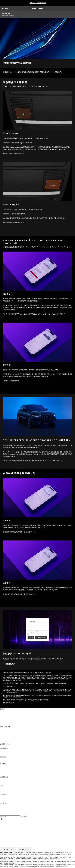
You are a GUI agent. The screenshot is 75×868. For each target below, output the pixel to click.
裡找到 (19, 680)
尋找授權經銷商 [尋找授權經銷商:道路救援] (6, 801)
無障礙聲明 (4, 833)
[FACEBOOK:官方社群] (5, 812)
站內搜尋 (24, 817)
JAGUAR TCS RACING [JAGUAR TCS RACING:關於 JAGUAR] (9, 735)
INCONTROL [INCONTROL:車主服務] (5, 768)
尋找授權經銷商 (6, 824)
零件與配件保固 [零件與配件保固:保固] (6, 790)
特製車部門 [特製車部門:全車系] (4, 720)
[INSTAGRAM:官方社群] (6, 805)
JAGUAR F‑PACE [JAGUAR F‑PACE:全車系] (7, 711)
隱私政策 (3, 830)
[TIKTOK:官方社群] (4, 808)
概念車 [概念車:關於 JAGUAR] (2, 733)
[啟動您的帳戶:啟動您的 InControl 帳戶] (9, 664)
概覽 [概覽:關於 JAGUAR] (2, 729)
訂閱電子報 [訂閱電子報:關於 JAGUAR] (4, 740)
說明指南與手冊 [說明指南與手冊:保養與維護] (6, 781)
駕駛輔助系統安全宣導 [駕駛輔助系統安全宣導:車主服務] (8, 775)
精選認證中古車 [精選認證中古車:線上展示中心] (6, 746)
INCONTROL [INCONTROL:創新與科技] (5, 751)
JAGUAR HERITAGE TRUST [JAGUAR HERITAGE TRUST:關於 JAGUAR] (11, 742)
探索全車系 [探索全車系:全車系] (4, 722)
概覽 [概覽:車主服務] (2, 766)
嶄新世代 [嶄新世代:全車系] (3, 724)
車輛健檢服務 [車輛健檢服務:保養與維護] (5, 784)
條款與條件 (4, 826)
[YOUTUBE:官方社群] (5, 810)
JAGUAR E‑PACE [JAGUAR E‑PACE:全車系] (7, 713)
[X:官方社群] (2, 814)
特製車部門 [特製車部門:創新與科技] (4, 755)
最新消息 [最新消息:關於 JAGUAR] (3, 731)
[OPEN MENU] (5, 9)
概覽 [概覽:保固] (2, 788)
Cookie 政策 (4, 828)
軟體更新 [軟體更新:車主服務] (3, 773)
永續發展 (3, 762)
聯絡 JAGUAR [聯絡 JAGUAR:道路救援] (5, 799)
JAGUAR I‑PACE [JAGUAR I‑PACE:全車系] (6, 715)
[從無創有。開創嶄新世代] (38, 3)
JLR (1, 759)
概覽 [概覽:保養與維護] (2, 779)
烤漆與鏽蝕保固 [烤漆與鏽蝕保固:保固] (6, 792)
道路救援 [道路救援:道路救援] (3, 797)
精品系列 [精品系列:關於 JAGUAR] (3, 737)
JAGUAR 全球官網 (7, 822)
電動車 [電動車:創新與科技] (2, 753)
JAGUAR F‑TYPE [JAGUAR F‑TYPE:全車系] (7, 718)
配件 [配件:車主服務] (2, 770)
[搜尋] (2, 819)
